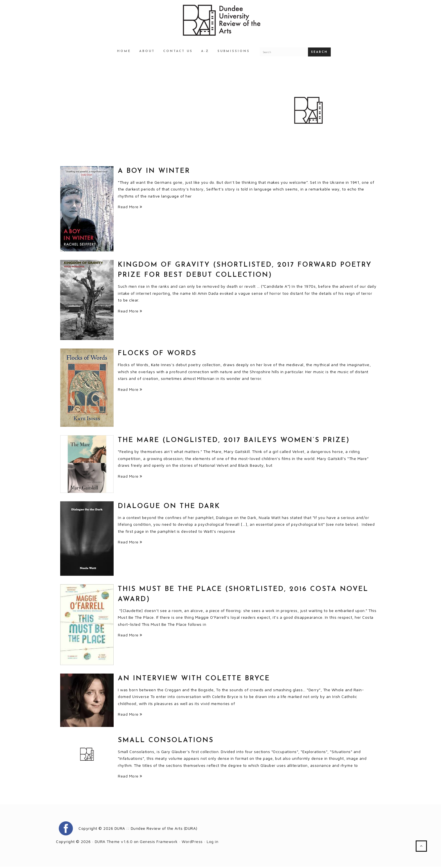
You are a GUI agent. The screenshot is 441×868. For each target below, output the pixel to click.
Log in (212, 842)
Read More (130, 208)
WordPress (192, 842)
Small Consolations (166, 741)
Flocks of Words (157, 355)
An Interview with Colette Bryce (194, 679)
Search (319, 53)
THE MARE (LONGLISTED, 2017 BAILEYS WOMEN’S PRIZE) (234, 441)
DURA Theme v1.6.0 (114, 842)
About (147, 52)
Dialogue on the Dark (169, 507)
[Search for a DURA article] (284, 53)
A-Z (205, 52)
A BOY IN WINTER (154, 172)
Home (124, 52)
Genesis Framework (159, 842)
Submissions (234, 52)
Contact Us (178, 52)
